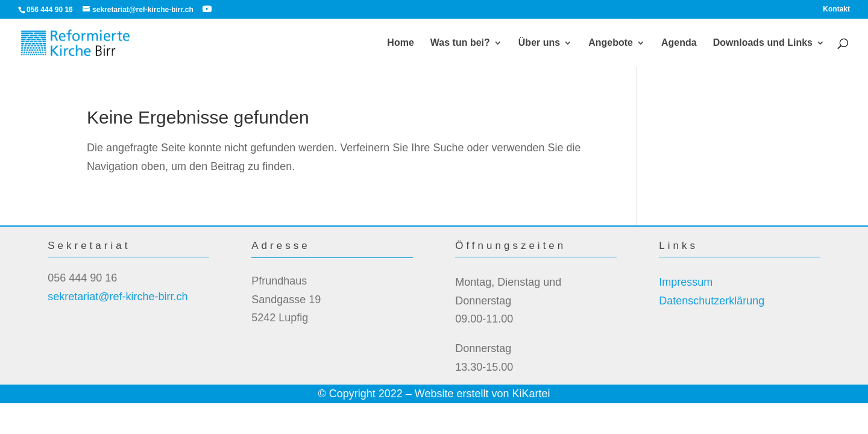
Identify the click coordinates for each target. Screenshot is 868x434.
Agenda (679, 43)
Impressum (686, 282)
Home (400, 43)
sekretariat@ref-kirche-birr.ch (118, 297)
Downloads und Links (763, 43)
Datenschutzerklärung (712, 301)
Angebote (611, 43)
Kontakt (836, 9)
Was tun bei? (460, 43)
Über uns (539, 43)
